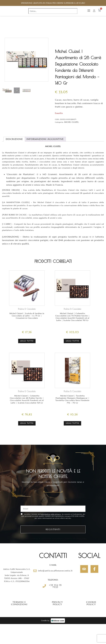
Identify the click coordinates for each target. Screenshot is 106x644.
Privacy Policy (39, 541)
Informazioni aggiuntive (45, 142)
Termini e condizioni (19, 604)
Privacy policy (58, 604)
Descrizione (14, 142)
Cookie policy (91, 604)
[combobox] (53, 12)
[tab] (14, 142)
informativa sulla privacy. (51, 515)
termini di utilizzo (56, 541)
